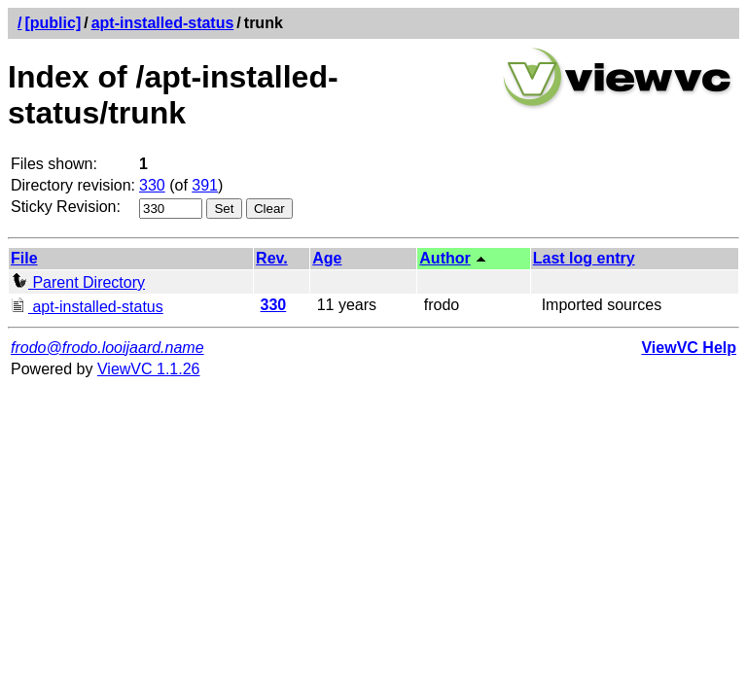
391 (205, 185)
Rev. (272, 258)
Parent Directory (78, 282)
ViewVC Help (689, 348)
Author (445, 258)
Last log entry (584, 258)
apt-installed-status (163, 23)
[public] (53, 23)
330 (152, 185)
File (24, 258)
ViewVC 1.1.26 (149, 369)
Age (327, 258)
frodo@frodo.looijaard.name (107, 348)
